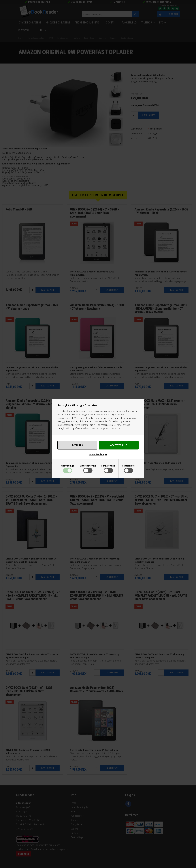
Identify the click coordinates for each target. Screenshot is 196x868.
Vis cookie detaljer (98, 454)
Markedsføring (88, 466)
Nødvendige (68, 466)
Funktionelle (108, 466)
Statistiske (128, 466)
